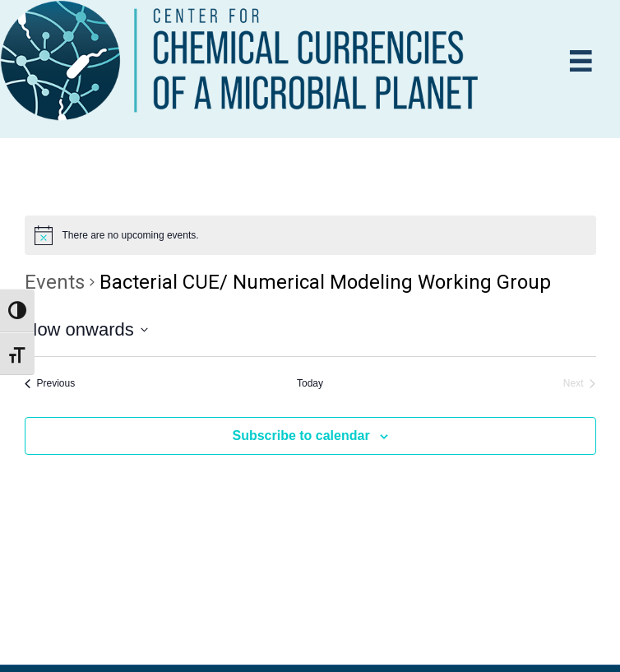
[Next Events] (580, 384)
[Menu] (581, 61)
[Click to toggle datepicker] (86, 329)
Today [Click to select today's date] (310, 383)
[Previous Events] (50, 384)
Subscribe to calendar (301, 436)
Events (55, 282)
